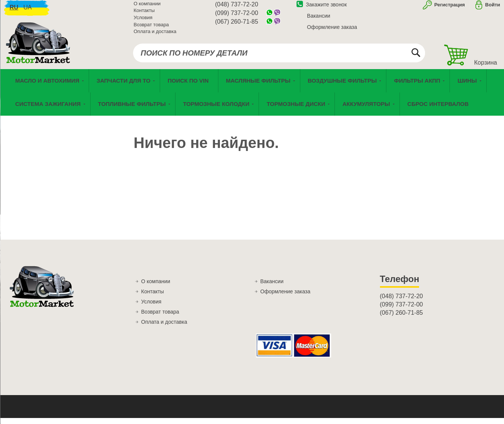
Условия (143, 22)
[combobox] (279, 57)
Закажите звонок (322, 9)
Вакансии (319, 20)
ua (27, 11)
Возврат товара (151, 29)
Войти (493, 9)
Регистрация (449, 9)
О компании (147, 8)
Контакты (144, 15)
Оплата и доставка (155, 35)
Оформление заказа (332, 31)
